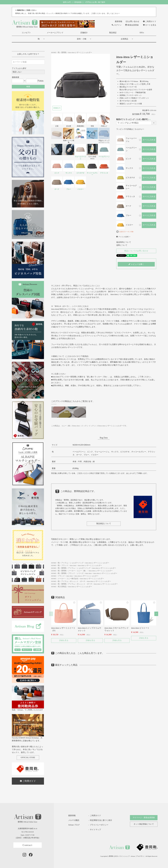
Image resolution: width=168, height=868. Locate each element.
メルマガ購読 (72, 820)
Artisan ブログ (72, 825)
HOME (54, 53)
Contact (27, 845)
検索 (28, 87)
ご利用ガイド (150, 21)
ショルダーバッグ (77, 563)
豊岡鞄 (64, 53)
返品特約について (124, 242)
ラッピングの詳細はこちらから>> (130, 129)
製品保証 (113, 33)
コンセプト (26, 33)
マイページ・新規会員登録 (144, 818)
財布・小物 (82, 39)
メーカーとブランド (55, 33)
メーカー (72, 571)
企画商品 (124, 39)
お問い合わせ (133, 21)
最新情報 (117, 21)
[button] (51, 614)
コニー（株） (82, 571)
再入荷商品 (62, 587)
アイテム (65, 563)
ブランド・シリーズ (76, 573)
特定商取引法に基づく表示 (101, 820)
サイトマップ (95, 830)
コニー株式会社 (72, 579)
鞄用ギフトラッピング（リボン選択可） (134, 119)
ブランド (65, 565)
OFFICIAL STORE (28, 758)
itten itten (73, 565)
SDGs (142, 33)
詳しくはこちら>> (113, 13)
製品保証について (104, 524)
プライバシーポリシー (99, 825)
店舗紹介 (84, 33)
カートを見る (150, 25)
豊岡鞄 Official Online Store (25, 24)
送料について (122, 245)
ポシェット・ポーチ (78, 581)
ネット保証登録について (144, 824)
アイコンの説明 (123, 237)
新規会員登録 (132, 25)
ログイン (117, 25)
